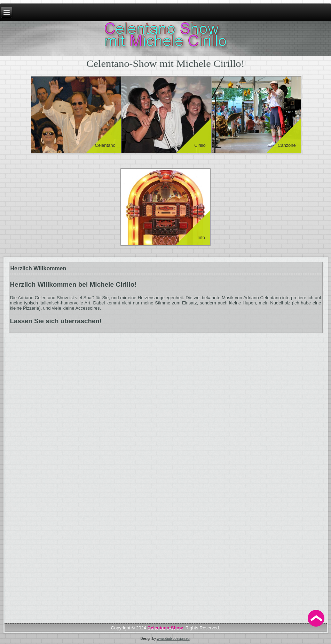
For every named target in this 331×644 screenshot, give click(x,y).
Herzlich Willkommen (38, 268)
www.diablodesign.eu (173, 639)
